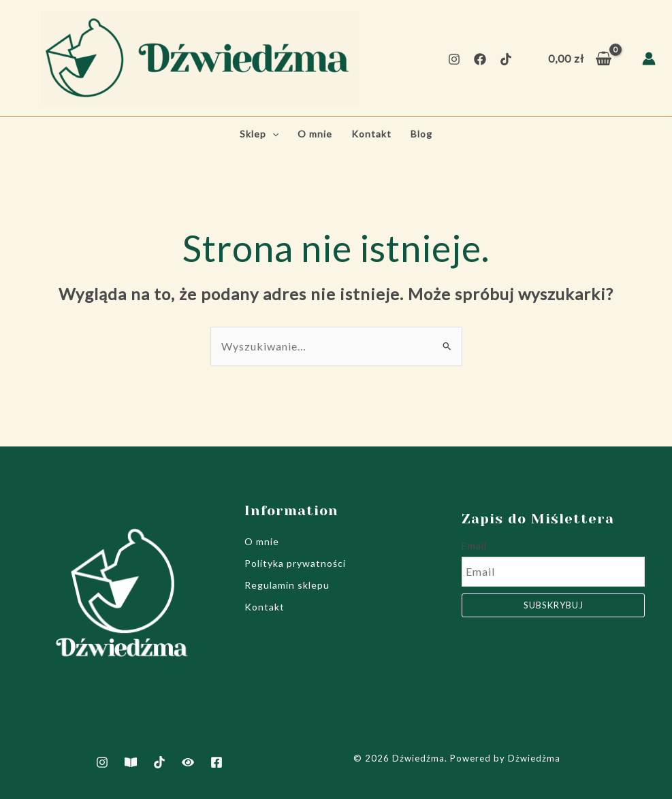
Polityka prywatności (295, 563)
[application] (272, 134)
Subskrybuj (554, 605)
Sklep (259, 134)
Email (474, 545)
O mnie (315, 134)
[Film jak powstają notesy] (188, 762)
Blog (421, 134)
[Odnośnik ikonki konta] (649, 59)
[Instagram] (454, 59)
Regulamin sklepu (287, 585)
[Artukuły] (131, 762)
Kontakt (371, 134)
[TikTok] (506, 59)
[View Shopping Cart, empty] (580, 59)
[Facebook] (480, 59)
